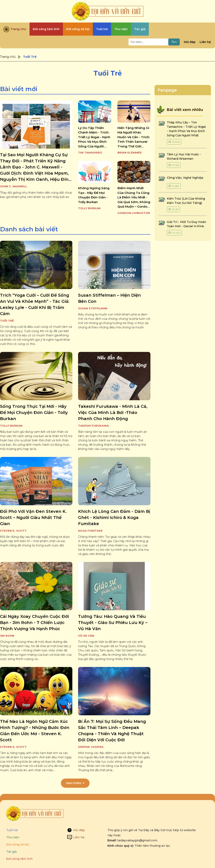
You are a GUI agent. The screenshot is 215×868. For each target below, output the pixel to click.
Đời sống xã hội (18, 844)
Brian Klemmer (130, 153)
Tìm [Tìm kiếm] (174, 42)
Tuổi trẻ (12, 830)
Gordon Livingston (134, 213)
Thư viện (13, 837)
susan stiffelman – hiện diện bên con (109, 298)
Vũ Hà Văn (86, 636)
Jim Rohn (7, 636)
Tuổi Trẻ (7, 321)
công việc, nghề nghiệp (185, 178)
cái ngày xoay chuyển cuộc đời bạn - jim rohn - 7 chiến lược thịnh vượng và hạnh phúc (34, 623)
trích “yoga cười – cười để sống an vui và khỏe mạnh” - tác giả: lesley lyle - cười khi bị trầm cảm (35, 304)
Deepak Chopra (91, 747)
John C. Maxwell (14, 186)
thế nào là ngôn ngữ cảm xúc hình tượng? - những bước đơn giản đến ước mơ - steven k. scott (35, 731)
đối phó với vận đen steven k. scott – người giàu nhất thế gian (33, 518)
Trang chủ (8, 57)
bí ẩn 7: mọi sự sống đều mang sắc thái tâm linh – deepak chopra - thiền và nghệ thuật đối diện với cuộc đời (112, 731)
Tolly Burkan (89, 208)
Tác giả (11, 852)
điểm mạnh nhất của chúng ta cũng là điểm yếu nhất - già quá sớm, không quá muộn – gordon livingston (134, 198)
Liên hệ (205, 42)
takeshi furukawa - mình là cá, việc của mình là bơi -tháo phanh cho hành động (113, 413)
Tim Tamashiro (90, 153)
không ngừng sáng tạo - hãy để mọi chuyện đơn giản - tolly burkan (94, 195)
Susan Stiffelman (93, 308)
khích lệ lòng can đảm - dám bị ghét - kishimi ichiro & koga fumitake (114, 518)
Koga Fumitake (90, 531)
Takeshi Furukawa (93, 426)
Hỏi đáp (190, 42)
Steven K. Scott (13, 531)
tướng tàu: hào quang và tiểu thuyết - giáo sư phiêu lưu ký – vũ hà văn (113, 623)
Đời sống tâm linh (19, 859)
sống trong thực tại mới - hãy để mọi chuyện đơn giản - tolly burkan (34, 413)
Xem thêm (74, 783)
